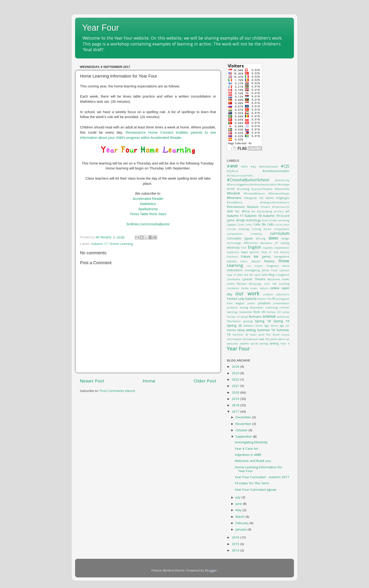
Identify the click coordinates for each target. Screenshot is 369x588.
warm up (284, 339)
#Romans (234, 198)
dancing (261, 238)
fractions (232, 257)
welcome (233, 343)
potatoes (264, 303)
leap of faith (235, 275)
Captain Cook (235, 224)
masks (286, 279)
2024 (236, 366)
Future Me (250, 256)
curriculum (280, 233)
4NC (237, 211)
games (266, 257)
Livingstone (282, 275)
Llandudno (234, 279)
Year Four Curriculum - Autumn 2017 (262, 477)
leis (246, 275)
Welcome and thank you (253, 461)
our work (247, 293)
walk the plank (268, 339)
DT (276, 243)
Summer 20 (240, 335)
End (244, 248)
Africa (246, 211)
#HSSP (231, 189)
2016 (236, 537)
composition (235, 234)
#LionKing (243, 189)
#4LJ (253, 167)
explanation (282, 248)
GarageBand (282, 257)
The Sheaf (273, 335)
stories (231, 330)
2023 (236, 373)
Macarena (274, 279)
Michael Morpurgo (249, 284)
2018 (236, 405)
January (242, 529)
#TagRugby (283, 198)
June (239, 504)
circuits (231, 229)
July (239, 497)
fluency (285, 252)
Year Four (101, 28)
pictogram (283, 299)
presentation (281, 303)
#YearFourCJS (281, 207)
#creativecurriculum (276, 171)
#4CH (245, 167)
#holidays (283, 184)
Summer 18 (266, 330)
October (242, 430)
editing (285, 243)
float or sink (270, 252)
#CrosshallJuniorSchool (248, 180)
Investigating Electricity (251, 442)
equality (268, 248)
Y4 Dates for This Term (252, 483)
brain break (269, 220)
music (254, 288)
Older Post (205, 381)
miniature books (238, 288)
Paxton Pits (264, 299)
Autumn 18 (253, 216)
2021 (236, 386)
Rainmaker (257, 307)
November (244, 424)
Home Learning (121, 244)
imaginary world (278, 266)
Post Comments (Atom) (117, 391)
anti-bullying (265, 211)
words (254, 343)
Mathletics (148, 204)
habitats (232, 261)
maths (231, 284)
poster (251, 303)
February (243, 523)
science (269, 316)
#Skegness (250, 198)
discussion (266, 243)
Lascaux (284, 270)
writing (274, 343)
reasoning (272, 307)
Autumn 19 (271, 216)
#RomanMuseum (254, 193)
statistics (249, 326)
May (239, 510)
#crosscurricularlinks (240, 175)
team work (257, 335)
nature (264, 288)
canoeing (283, 220)
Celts (270, 224)
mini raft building (277, 284)
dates (273, 238)
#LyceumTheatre (262, 189)
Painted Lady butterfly (242, 299)
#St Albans (267, 198)
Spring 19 (281, 321)
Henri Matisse (251, 261)
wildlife (245, 343)
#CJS (285, 166)
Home (149, 381)
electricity (233, 248)
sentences (283, 317)
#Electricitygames (238, 184)
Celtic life (260, 224)
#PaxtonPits (282, 189)
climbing (244, 229)
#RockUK (233, 193)
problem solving (237, 307)
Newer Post (92, 381)
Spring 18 (263, 321)
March (241, 517)
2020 (236, 392)
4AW (230, 211)
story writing (247, 330)
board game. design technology (258, 218)
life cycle (255, 275)
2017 (236, 411)
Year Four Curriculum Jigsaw (256, 489)
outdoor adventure (276, 294)
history (269, 261)
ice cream (255, 266)
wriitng (264, 343)
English (254, 247)
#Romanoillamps (279, 193)
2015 (236, 544)
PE (274, 299)
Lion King (268, 275)
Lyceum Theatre (254, 279)
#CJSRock (233, 171)
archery (279, 211)
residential (245, 312)
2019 (236, 399)
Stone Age (262, 326)
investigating (252, 270)
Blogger (211, 570)
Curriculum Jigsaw (240, 238)
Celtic (249, 224)
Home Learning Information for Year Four (258, 469)
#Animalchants (269, 167)
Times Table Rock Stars (148, 214)
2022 (236, 379)
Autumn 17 (100, 244)
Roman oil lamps (237, 317)
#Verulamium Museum (243, 207)
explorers (233, 252)
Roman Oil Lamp (278, 312)
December (244, 417)
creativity (256, 234)
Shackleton (234, 321)
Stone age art (280, 326)
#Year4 (265, 207)
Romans (255, 317)
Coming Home (261, 229)
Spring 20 (234, 325)
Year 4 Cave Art (246, 448)
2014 (236, 550)
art (287, 211)
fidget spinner (250, 252)
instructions (235, 270)
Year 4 (285, 343)
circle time (282, 224)
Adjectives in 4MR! (248, 455)
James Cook (270, 270)
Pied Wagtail (236, 303)
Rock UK (259, 312)
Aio (253, 211)
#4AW (232, 166)
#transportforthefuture (275, 202)
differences (250, 243)
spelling (248, 321)
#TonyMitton (235, 202)
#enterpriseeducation (263, 184)
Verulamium (251, 339)
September (244, 436)
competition (281, 229)
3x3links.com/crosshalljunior (148, 224)
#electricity (282, 180)
